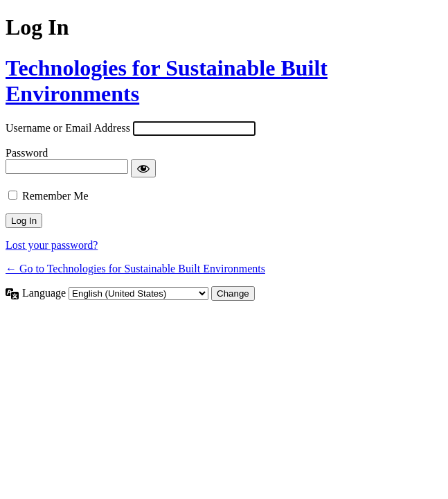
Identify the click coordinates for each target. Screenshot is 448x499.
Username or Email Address (68, 128)
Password (27, 153)
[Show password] (143, 168)
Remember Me (55, 196)
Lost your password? (52, 245)
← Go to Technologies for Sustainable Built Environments (135, 269)
